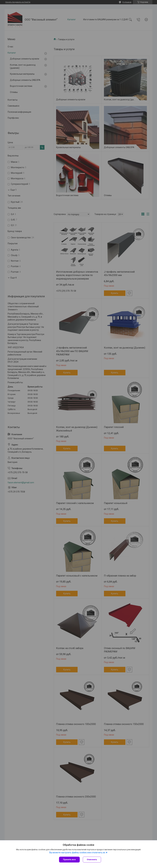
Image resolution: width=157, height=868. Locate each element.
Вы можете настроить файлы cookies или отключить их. (78, 853)
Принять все (69, 859)
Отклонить (92, 859)
